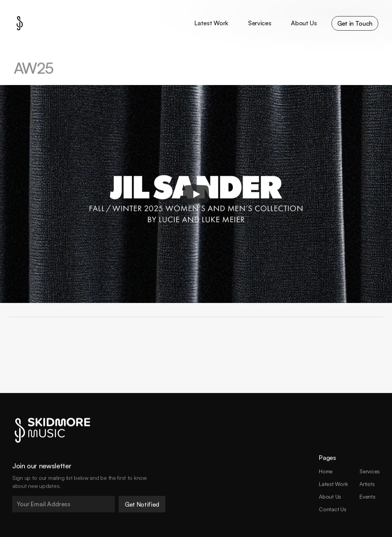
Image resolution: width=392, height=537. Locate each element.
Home (326, 471)
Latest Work (333, 484)
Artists (367, 484)
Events (367, 496)
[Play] (196, 194)
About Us (330, 496)
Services (370, 471)
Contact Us (332, 509)
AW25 (33, 69)
